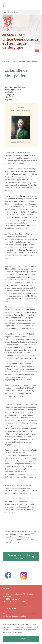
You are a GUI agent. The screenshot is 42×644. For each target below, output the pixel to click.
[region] (21, 632)
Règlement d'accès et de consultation (21, 613)
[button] (4, 5)
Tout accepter (21, 638)
